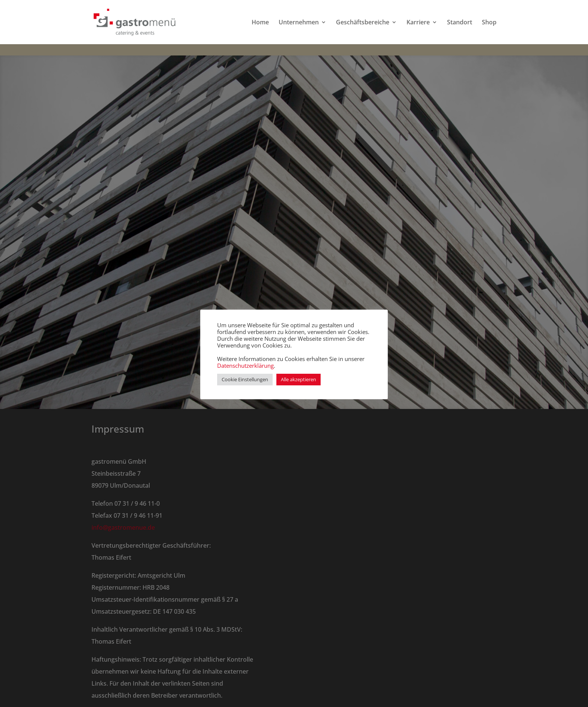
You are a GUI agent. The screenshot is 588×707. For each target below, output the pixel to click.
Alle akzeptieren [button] (298, 379)
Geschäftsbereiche (363, 23)
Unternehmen (299, 23)
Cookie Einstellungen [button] (245, 379)
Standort (460, 23)
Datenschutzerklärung (245, 365)
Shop (489, 23)
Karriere (418, 23)
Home (260, 23)
